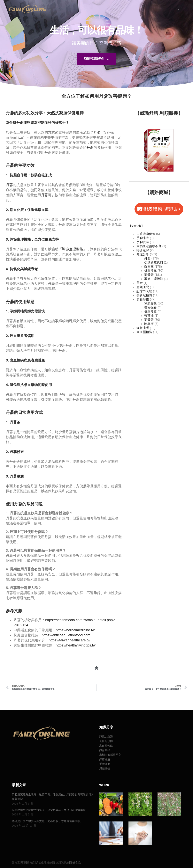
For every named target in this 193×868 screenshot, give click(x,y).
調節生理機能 (20, 239)
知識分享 (143, 254)
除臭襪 (149, 324)
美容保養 (151, 307)
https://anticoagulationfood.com (66, 635)
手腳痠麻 (143, 242)
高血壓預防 (144, 332)
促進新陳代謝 (154, 263)
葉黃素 (149, 275)
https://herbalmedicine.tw (75, 630)
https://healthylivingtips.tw (76, 645)
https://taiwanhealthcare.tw (69, 640)
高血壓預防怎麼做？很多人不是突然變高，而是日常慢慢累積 (49, 810)
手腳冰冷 (143, 238)
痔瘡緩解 (143, 250)
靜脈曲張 (143, 328)
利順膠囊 (151, 303)
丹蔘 (97, 132)
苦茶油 (149, 316)
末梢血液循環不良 (149, 246)
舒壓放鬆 (151, 271)
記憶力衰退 (144, 291)
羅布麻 (149, 267)
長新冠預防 (144, 295)
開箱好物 (143, 299)
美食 (140, 283)
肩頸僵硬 (143, 287)
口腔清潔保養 (146, 234)
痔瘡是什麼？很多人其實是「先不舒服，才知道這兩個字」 (47, 821)
